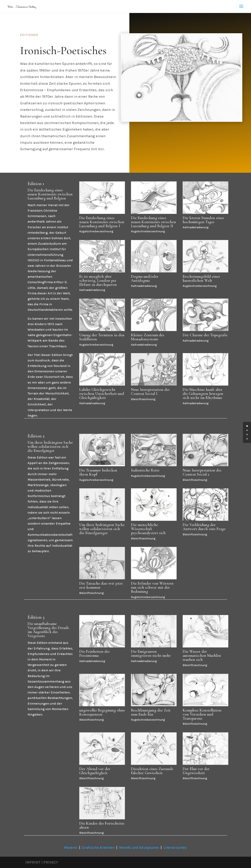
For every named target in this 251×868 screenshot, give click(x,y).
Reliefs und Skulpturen (139, 848)
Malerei (71, 848)
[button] (9, 859)
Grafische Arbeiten (98, 848)
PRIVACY (51, 862)
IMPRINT (33, 862)
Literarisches (175, 848)
